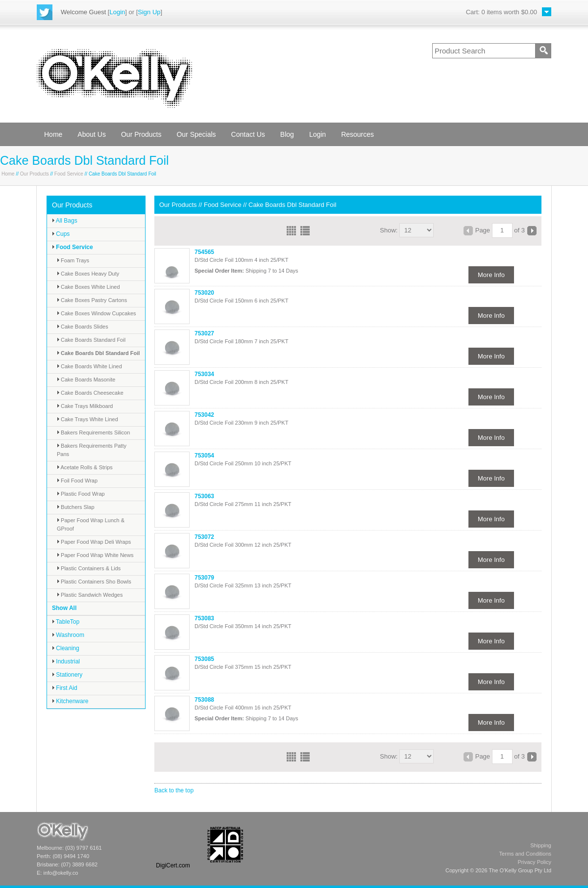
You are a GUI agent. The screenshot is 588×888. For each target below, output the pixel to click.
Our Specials (196, 134)
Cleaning (66, 648)
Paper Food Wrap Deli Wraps (94, 542)
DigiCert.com (173, 865)
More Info (491, 275)
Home (53, 134)
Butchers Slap (76, 507)
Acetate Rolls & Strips (85, 467)
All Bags (65, 221)
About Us (92, 134)
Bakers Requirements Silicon (93, 432)
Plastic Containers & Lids (89, 568)
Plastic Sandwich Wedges (90, 595)
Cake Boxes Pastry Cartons (92, 300)
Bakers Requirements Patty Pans (92, 450)
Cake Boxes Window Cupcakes (97, 313)
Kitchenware (70, 701)
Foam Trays (73, 260)
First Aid (65, 688)
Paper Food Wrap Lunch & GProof (91, 524)
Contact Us (248, 134)
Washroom (68, 635)
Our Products (141, 134)
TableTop (66, 622)
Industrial (66, 661)
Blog (287, 134)
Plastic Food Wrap (81, 494)
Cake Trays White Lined (87, 419)
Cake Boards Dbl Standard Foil (98, 353)
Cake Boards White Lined (89, 366)
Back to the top (174, 790)
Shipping (541, 845)
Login (117, 12)
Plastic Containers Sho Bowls (94, 582)
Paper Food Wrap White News (95, 555)
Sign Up (149, 12)
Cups (61, 234)
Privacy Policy (535, 862)
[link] (173, 845)
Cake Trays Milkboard (85, 406)
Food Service (69, 174)
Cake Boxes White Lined (88, 287)
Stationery (67, 675)
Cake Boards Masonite (86, 380)
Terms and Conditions (525, 854)
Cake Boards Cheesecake (90, 393)
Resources (357, 134)
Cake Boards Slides (83, 327)
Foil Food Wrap (77, 481)
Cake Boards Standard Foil (91, 340)
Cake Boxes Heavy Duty (88, 274)
